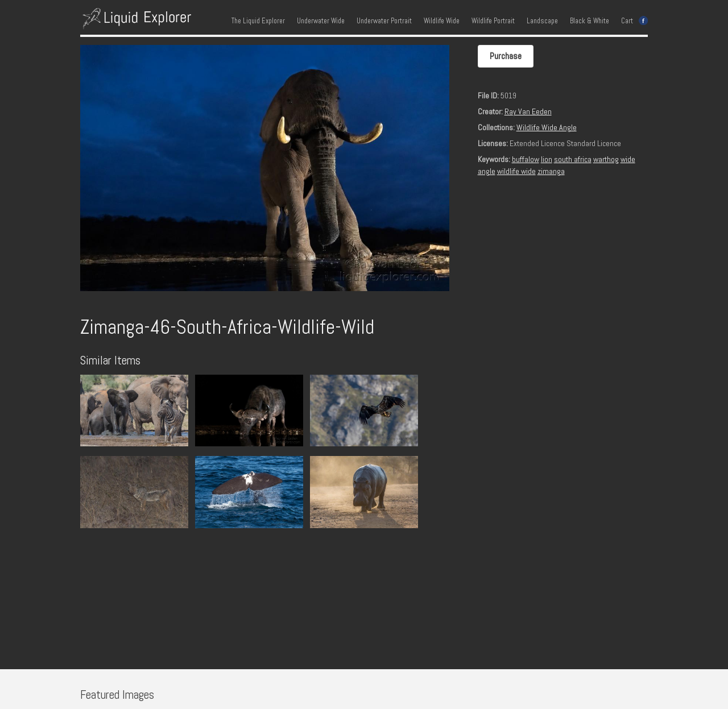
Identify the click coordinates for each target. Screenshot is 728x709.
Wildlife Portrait (493, 21)
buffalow (526, 159)
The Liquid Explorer (258, 21)
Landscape (542, 21)
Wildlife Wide (442, 21)
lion (547, 159)
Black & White (590, 21)
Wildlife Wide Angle (547, 127)
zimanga (551, 171)
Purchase (506, 56)
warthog (606, 159)
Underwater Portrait (384, 21)
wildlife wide (516, 171)
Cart (627, 21)
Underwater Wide (321, 21)
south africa (573, 159)
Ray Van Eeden (528, 111)
